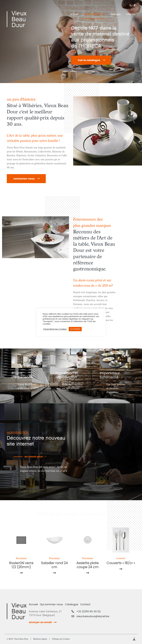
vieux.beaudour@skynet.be (90, 616)
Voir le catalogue (89, 60)
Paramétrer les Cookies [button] (55, 329)
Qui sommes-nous (94, 14)
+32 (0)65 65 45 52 (86, 611)
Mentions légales (40, 639)
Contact (131, 14)
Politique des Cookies (61, 639)
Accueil (74, 14)
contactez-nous (24, 179)
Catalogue (115, 14)
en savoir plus (34, 457)
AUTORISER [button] (75, 329)
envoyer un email (43, 622)
